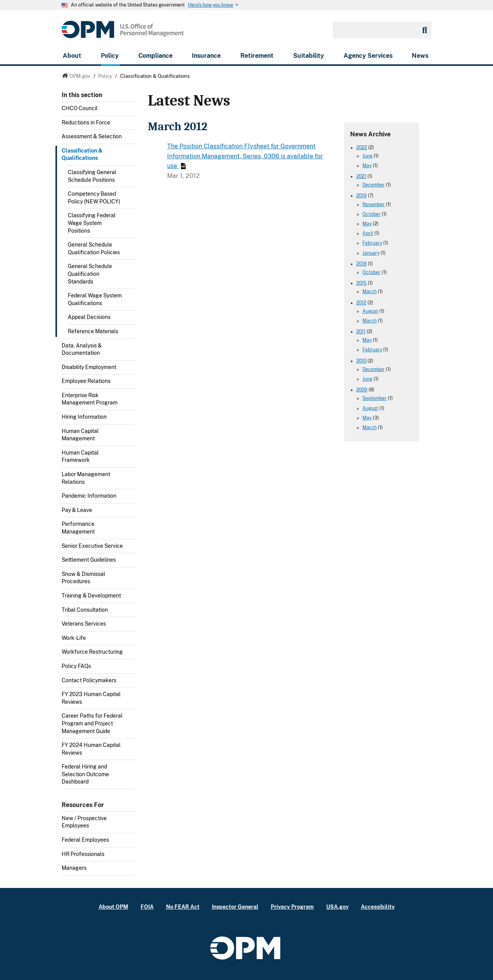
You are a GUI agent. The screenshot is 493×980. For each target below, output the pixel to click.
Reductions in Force (86, 123)
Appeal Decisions (89, 317)
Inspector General (235, 907)
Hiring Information (84, 417)
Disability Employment (89, 367)
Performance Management (78, 528)
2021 (361, 176)
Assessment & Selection (92, 136)
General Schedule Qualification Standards (90, 274)
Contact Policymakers (89, 680)
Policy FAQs (76, 666)
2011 (361, 332)
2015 (361, 283)
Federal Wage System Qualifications (95, 299)
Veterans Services (84, 624)
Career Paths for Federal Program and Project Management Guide (92, 723)
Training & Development (91, 596)
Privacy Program (292, 907)
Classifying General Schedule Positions (92, 176)
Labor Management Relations (86, 478)
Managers (74, 868)
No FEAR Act (183, 907)
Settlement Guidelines (89, 560)
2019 (361, 196)
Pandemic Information (89, 496)
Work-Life (74, 638)
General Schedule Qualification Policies (94, 248)
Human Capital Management (80, 435)
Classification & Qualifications (82, 154)
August (370, 311)
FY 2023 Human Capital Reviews (91, 698)
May (367, 166)
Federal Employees (85, 840)
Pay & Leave (77, 510)
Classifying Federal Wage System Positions (92, 223)
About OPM (113, 907)
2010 (361, 361)
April (368, 233)
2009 (362, 390)
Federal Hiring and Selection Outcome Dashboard (85, 774)
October (371, 214)
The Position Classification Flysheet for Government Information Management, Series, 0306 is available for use (245, 156)
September (375, 398)
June (367, 156)
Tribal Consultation (85, 610)
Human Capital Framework (80, 456)
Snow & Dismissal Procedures (83, 578)
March (370, 292)
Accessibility (378, 907)
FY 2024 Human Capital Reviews (91, 749)
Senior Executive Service (92, 546)
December (374, 185)
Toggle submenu (132, 139)
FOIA (147, 907)
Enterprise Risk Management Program (90, 399)
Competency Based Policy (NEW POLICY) (94, 198)
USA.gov (337, 907)
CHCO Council (80, 108)
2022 (362, 148)
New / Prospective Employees (84, 822)
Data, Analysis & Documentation (82, 349)
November (374, 205)
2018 (361, 264)
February (372, 243)
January (371, 253)
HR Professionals (83, 854)
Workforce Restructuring (92, 652)
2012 (361, 303)
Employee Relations (86, 381)
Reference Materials (93, 331)
